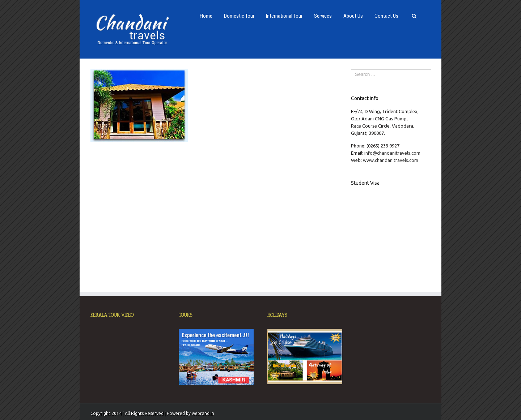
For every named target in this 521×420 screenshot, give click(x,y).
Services (323, 16)
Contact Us (386, 16)
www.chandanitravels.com (391, 160)
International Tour (284, 16)
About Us (353, 16)
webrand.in (203, 413)
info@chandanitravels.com (392, 153)
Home (206, 16)
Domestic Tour (239, 16)
